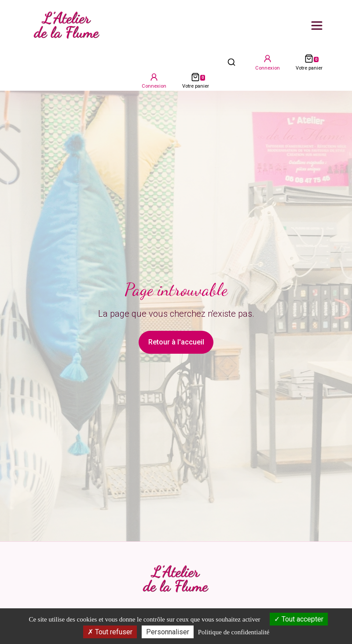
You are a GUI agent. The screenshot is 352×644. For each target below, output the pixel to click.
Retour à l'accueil (176, 342)
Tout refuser (110, 632)
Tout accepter (299, 619)
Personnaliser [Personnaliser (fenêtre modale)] (168, 632)
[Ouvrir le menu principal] (317, 26)
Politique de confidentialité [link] (234, 632)
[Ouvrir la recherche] (231, 62)
